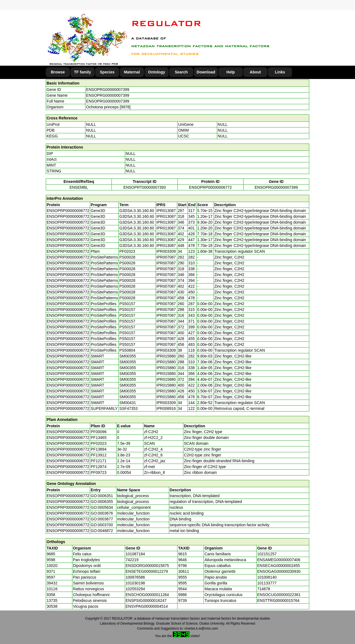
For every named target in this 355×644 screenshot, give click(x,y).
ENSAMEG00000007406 (279, 560)
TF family (83, 72)
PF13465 (99, 438)
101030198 (135, 583)
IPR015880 (166, 356)
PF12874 (99, 467)
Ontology (157, 72)
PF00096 (99, 432)
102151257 (267, 554)
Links (280, 72)
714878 (264, 589)
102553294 (135, 589)
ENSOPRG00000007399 (108, 90)
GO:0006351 (102, 496)
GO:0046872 (102, 531)
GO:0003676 (102, 513)
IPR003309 (166, 251)
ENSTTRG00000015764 (278, 600)
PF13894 (99, 449)
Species (107, 72)
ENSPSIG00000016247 (146, 600)
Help (230, 72)
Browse (58, 72)
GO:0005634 (102, 507)
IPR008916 (166, 408)
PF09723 (99, 472)
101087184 (135, 554)
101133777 (267, 583)
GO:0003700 (102, 525)
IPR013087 (166, 211)
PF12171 (99, 461)
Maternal (132, 72)
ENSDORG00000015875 (147, 566)
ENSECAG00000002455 (278, 566)
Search (181, 72)
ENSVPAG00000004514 (147, 606)
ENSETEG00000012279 (147, 571)
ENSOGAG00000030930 (279, 571)
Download (206, 72)
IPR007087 (166, 257)
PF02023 (99, 443)
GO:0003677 (102, 519)
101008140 (267, 577)
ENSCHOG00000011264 (147, 595)
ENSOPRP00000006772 (211, 187)
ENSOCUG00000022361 (279, 595)
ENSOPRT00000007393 (145, 187)
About (255, 72)
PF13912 (99, 455)
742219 (132, 560)
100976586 (135, 577)
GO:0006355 (102, 502)
